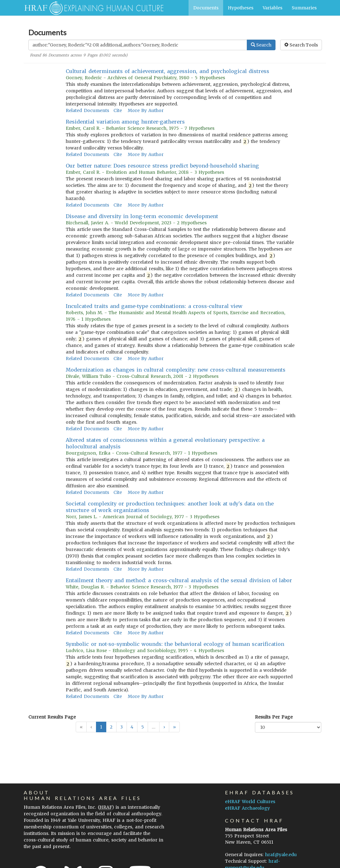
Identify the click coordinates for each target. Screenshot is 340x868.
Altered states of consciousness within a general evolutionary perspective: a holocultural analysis (165, 443)
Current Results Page (52, 717)
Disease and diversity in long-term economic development (142, 216)
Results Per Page (274, 717)
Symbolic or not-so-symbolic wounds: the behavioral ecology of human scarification (175, 644)
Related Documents (87, 110)
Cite (118, 110)
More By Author (146, 110)
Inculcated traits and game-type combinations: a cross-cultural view (154, 306)
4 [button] (132, 727)
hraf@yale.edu (281, 855)
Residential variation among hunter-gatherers (125, 122)
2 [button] (111, 727)
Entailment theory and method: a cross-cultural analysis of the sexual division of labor (179, 580)
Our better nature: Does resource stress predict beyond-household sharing (162, 166)
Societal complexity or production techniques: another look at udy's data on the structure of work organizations (170, 507)
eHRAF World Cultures (250, 802)
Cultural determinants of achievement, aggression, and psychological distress (168, 71)
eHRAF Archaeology (247, 808)
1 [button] (101, 727)
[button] (164, 727)
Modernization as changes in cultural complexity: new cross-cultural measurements (176, 370)
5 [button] (143, 727)
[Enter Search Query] (138, 45)
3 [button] (122, 727)
